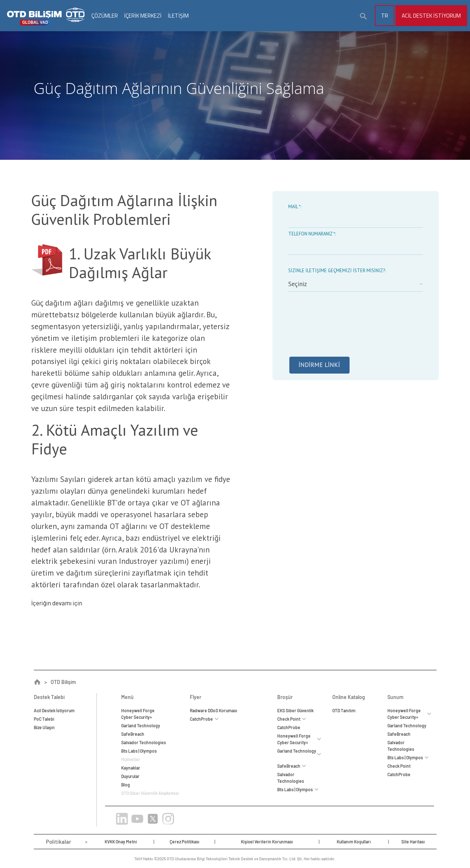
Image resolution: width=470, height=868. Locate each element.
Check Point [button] (292, 719)
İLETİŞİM (178, 16)
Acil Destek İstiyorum (431, 16)
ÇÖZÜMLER (105, 16)
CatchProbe (289, 727)
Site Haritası (413, 842)
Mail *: (295, 207)
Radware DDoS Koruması (214, 710)
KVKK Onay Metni (121, 842)
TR (385, 16)
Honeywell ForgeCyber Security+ (138, 714)
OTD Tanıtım (344, 710)
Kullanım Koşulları (354, 842)
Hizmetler (131, 759)
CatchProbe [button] (204, 719)
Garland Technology (141, 725)
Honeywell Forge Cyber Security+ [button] (299, 739)
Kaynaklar (131, 768)
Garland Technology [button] (299, 754)
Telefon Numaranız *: (312, 234)
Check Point (399, 766)
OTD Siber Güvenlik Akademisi (150, 793)
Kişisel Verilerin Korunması (267, 842)
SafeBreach (133, 734)
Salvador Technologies (144, 742)
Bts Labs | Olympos (139, 751)
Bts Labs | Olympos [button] (298, 789)
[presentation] (344, 330)
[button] (364, 17)
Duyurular (130, 776)
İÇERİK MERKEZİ (143, 16)
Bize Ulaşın (44, 727)
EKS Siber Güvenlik (295, 710)
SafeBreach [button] (292, 766)
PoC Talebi (44, 719)
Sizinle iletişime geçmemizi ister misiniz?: (337, 271)
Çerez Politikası (185, 842)
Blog (126, 785)
